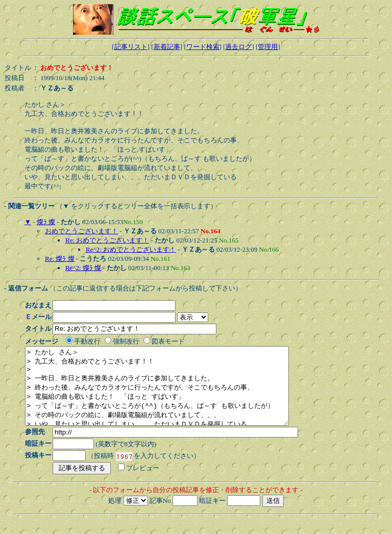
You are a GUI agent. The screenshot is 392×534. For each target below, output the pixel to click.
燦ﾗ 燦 (46, 222)
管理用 (268, 47)
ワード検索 (203, 47)
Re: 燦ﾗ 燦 (60, 259)
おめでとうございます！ (81, 231)
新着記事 (167, 47)
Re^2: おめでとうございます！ (131, 249)
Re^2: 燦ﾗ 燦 (83, 268)
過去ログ (238, 47)
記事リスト (131, 47)
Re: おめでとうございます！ (107, 240)
